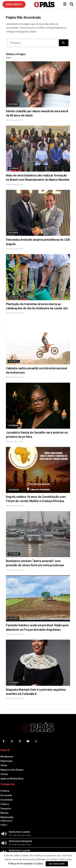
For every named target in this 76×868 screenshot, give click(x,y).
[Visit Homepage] (44, 4)
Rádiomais (7, 761)
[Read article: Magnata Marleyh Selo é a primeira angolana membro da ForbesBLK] (38, 663)
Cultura (5, 804)
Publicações (6, 821)
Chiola (4, 774)
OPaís (4, 765)
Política (5, 791)
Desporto (14, 361)
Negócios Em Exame (12, 770)
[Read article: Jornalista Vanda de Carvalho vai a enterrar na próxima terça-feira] (38, 406)
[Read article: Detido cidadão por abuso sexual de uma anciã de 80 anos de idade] (38, 84)
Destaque (13, 104)
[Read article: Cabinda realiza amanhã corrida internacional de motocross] (38, 341)
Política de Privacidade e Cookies (26, 864)
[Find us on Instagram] (12, 741)
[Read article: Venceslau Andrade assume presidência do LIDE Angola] (38, 213)
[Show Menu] (65, 4)
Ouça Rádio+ (14, 4)
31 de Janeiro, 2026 (14, 120)
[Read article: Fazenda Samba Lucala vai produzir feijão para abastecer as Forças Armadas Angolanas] (38, 598)
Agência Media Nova (12, 779)
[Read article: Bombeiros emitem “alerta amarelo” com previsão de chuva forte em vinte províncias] (38, 534)
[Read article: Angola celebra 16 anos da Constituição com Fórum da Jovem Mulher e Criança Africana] (38, 470)
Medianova (7, 757)
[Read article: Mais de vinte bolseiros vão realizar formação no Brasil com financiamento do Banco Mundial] (38, 149)
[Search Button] (72, 4)
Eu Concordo (57, 864)
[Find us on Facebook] (4, 741)
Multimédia (7, 817)
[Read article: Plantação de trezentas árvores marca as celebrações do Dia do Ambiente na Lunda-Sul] (38, 277)
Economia (6, 795)
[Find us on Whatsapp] (36, 741)
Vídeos (4, 825)
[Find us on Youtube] (28, 741)
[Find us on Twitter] (20, 741)
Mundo (4, 813)
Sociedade (14, 168)
